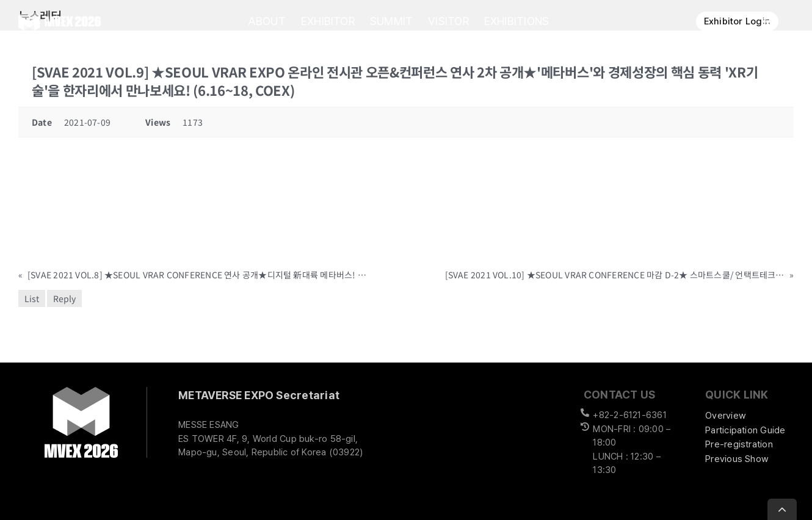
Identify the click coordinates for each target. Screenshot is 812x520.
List (32, 298)
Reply (64, 298)
